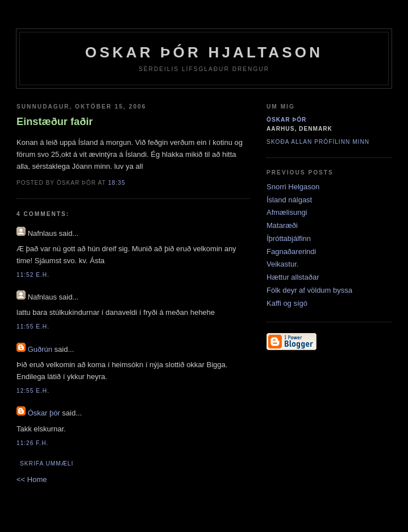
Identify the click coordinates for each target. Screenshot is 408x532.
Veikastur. (282, 264)
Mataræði (282, 225)
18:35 (116, 183)
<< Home (32, 479)
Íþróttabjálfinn (289, 238)
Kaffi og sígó (287, 303)
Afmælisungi (287, 212)
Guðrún (40, 349)
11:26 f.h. (32, 443)
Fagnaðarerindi (291, 252)
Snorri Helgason (293, 187)
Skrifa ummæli (47, 464)
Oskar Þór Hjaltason (204, 52)
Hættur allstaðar (293, 277)
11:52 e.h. (33, 275)
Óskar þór (44, 413)
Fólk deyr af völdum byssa (309, 290)
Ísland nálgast (289, 200)
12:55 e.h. (33, 391)
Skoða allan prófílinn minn (318, 142)
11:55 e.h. (33, 327)
